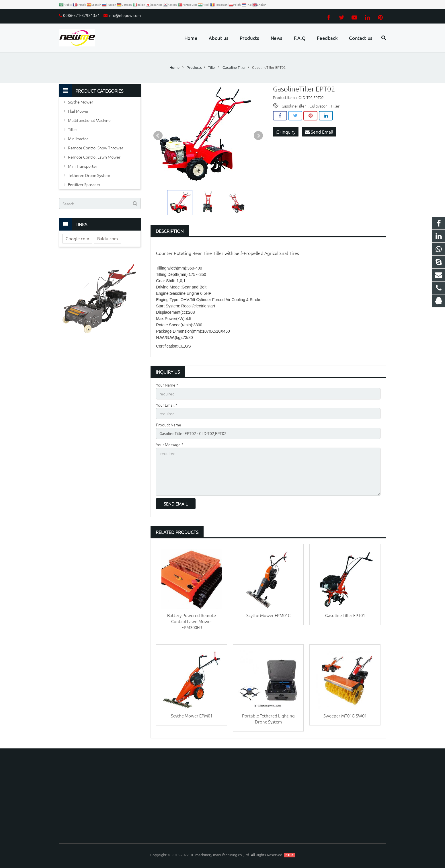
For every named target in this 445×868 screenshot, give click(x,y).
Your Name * (167, 385)
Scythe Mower (81, 102)
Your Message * (170, 444)
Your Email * (167, 405)
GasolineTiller (294, 106)
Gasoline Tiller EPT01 (345, 615)
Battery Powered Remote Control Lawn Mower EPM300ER (192, 621)
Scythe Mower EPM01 (192, 716)
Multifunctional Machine (89, 120)
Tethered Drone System (89, 175)
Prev (158, 136)
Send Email (319, 132)
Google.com (77, 238)
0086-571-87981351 (81, 15)
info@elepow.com (125, 15)
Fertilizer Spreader (84, 184)
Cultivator (318, 106)
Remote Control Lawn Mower (94, 157)
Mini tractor (78, 139)
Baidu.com (108, 238)
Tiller (335, 106)
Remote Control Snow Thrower (96, 148)
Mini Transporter (83, 166)
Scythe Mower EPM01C (268, 615)
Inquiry (286, 132)
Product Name (169, 425)
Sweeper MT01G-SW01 (345, 716)
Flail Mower (78, 111)
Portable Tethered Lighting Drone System (268, 719)
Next (258, 136)
